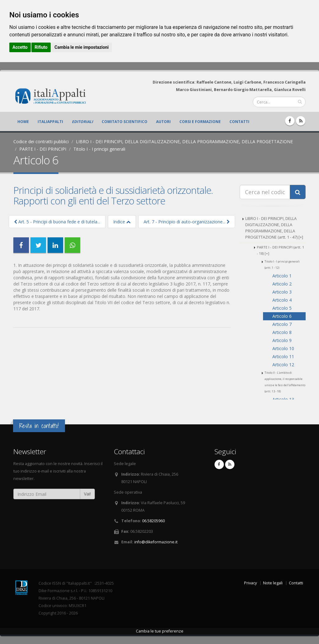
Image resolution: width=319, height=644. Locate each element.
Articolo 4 (282, 300)
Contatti (239, 122)
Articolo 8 (282, 332)
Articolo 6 (282, 316)
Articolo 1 (282, 276)
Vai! (87, 494)
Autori (163, 122)
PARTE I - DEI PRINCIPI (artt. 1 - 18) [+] (280, 250)
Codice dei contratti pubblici (41, 142)
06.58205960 (153, 521)
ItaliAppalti (50, 122)
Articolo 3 (282, 292)
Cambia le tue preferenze (160, 631)
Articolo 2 (282, 284)
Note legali (273, 583)
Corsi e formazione (200, 122)
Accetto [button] (20, 47)
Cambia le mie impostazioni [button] (81, 47)
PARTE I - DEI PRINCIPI (43, 149)
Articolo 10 (283, 348)
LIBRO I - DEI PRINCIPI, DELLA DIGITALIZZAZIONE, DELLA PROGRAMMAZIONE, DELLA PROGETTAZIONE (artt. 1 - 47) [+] (274, 228)
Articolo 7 (282, 324)
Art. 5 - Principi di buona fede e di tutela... (57, 222)
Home (23, 122)
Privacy (250, 583)
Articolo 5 (282, 308)
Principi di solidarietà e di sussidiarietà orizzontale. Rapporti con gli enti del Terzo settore (113, 195)
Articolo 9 (282, 340)
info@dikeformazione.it (156, 542)
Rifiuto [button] (41, 47)
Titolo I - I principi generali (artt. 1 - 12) (282, 265)
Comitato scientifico (125, 122)
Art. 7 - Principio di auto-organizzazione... (187, 222)
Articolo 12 (283, 365)
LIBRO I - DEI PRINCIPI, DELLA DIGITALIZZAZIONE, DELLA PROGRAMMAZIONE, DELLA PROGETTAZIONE (184, 142)
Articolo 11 (283, 356)
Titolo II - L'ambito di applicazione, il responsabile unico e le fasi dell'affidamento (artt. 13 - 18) (285, 382)
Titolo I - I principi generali (99, 149)
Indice (122, 222)
